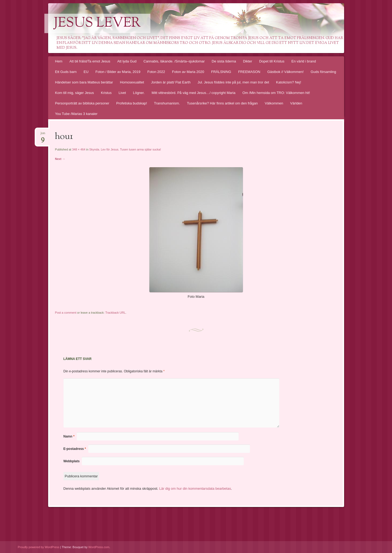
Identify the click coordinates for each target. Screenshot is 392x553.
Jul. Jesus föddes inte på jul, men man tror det (233, 82)
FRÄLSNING (221, 72)
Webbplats (72, 461)
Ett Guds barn (66, 72)
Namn (69, 436)
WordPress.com (99, 547)
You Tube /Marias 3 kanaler (76, 114)
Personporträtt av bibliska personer (82, 103)
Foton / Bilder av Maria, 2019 (118, 72)
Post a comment (66, 313)
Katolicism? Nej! (289, 82)
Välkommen (274, 103)
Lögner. (139, 93)
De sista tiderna (224, 61)
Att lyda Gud (127, 61)
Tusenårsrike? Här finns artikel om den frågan (222, 103)
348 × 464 (79, 149)
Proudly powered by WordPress (38, 547)
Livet (122, 93)
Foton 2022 (156, 72)
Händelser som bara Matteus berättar (84, 82)
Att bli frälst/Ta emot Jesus (90, 61)
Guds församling (324, 72)
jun (43, 135)
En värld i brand (304, 61)
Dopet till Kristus (272, 61)
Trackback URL (115, 313)
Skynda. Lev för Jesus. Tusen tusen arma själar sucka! (125, 149)
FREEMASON (249, 72)
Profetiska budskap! (132, 103)
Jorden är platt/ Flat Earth (171, 82)
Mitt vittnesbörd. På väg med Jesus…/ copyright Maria (194, 93)
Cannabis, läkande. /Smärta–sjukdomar (174, 61)
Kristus (106, 93)
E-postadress (75, 449)
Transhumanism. (167, 103)
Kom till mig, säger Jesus (75, 93)
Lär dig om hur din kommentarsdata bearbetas (195, 489)
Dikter (248, 61)
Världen (296, 103)
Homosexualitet (132, 82)
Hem (59, 61)
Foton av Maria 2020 (188, 72)
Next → (60, 159)
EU (86, 72)
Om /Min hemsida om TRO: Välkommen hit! (276, 93)
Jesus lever (97, 23)
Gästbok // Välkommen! (285, 72)
